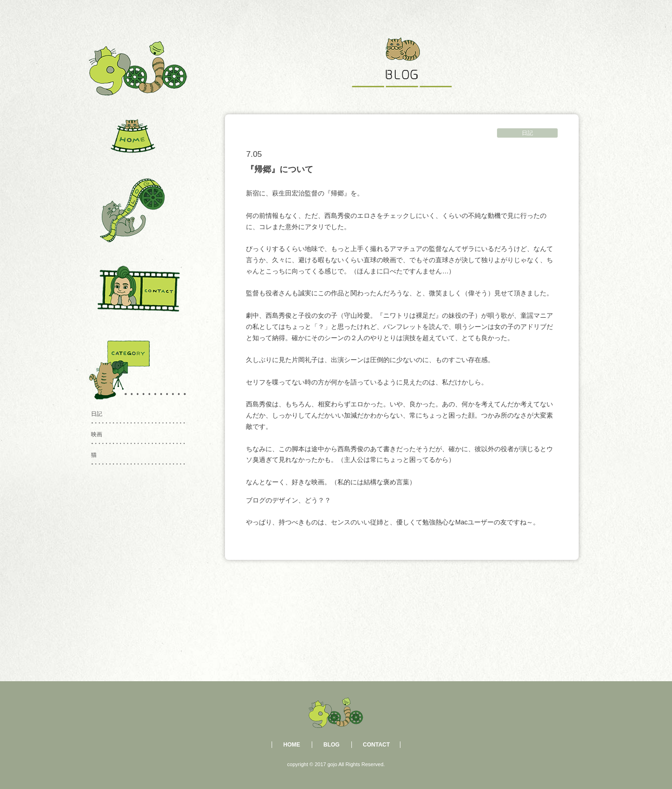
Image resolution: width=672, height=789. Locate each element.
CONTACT (377, 745)
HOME (292, 745)
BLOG (332, 745)
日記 (527, 133)
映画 (97, 434)
